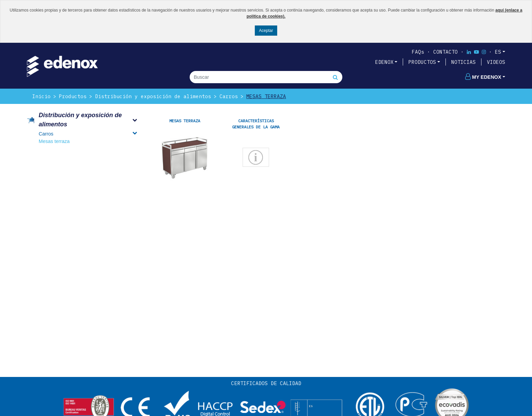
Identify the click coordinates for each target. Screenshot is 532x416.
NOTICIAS (463, 62)
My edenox (483, 77)
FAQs (418, 52)
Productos (73, 96)
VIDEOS (496, 62)
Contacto (445, 52)
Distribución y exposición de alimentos (153, 96)
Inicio (41, 96)
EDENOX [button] (384, 62)
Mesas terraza (266, 96)
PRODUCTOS (422, 62)
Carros (229, 96)
